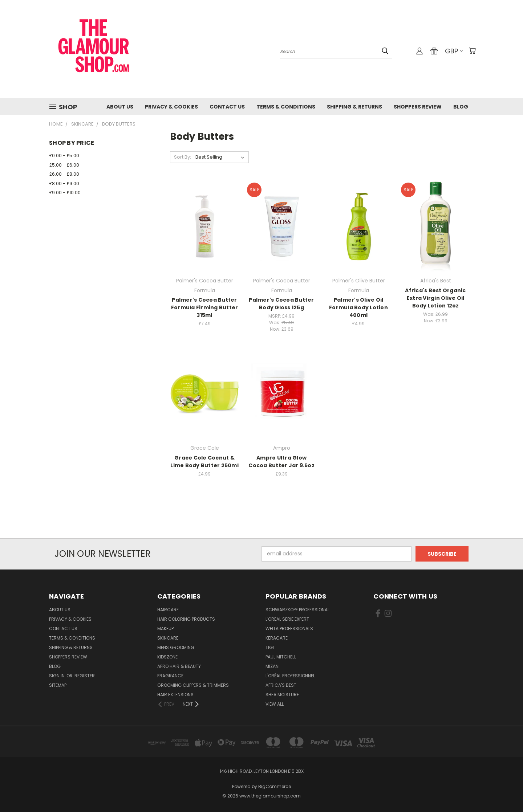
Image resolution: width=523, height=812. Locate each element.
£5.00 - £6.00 (64, 165)
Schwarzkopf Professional (297, 610)
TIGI (270, 647)
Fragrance (170, 676)
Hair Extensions (175, 695)
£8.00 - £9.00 (64, 183)
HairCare (168, 610)
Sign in (57, 676)
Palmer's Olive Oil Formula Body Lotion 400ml (358, 307)
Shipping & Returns (354, 107)
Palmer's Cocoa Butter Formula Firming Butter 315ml (205, 307)
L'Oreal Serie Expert (287, 619)
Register (85, 676)
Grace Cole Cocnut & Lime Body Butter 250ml (204, 462)
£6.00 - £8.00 (64, 174)
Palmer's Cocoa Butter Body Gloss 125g (281, 304)
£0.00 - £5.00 (64, 156)
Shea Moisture (282, 695)
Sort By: (183, 157)
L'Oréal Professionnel (290, 676)
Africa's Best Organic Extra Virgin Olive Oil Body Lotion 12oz (435, 298)
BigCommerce (275, 786)
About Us (120, 107)
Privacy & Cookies (171, 107)
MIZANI (273, 666)
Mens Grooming (176, 647)
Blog (461, 107)
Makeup (165, 629)
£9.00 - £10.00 (65, 193)
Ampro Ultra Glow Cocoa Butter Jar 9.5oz (281, 462)
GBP (454, 51)
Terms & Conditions (286, 107)
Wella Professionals (289, 629)
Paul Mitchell (281, 657)
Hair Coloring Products (186, 619)
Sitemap (58, 685)
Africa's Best (281, 685)
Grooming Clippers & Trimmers (193, 685)
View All (275, 704)
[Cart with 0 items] (472, 51)
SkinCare (168, 638)
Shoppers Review (418, 107)
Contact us (227, 107)
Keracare (277, 638)
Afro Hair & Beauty (179, 666)
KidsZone (167, 657)
